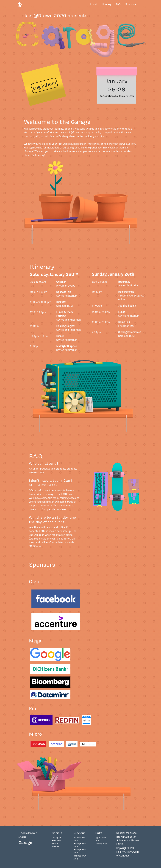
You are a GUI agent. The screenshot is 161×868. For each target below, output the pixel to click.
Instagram (57, 838)
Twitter (55, 844)
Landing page (101, 844)
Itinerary (106, 4)
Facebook (56, 841)
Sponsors (131, 4)
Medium (56, 847)
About (93, 4)
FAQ (118, 4)
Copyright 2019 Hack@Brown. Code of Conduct (128, 852)
